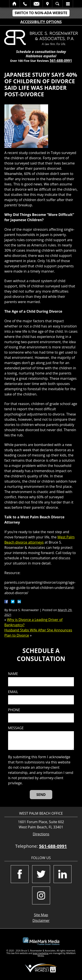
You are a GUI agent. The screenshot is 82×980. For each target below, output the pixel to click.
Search (57, 4)
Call (25, 4)
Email (37, 4)
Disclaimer (41, 921)
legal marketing (41, 953)
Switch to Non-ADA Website (41, 13)
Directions (41, 834)
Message (16, 728)
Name (13, 674)
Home (15, 4)
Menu (68, 4)
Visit (47, 4)
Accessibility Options (41, 22)
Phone (14, 710)
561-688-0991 (61, 61)
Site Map (41, 915)
